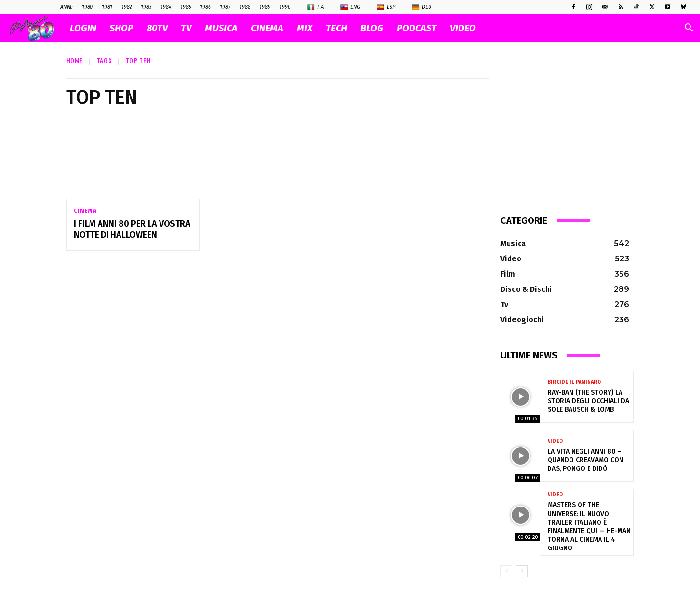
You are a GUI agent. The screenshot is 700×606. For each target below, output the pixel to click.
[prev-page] (506, 571)
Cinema (85, 211)
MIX (305, 28)
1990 (285, 7)
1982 (127, 7)
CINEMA (267, 28)
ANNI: (67, 7)
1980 (87, 7)
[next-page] (522, 571)
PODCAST (417, 28)
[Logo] (36, 28)
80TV (157, 28)
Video (555, 441)
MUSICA (221, 28)
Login (83, 28)
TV (186, 28)
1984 (166, 7)
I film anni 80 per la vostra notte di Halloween (132, 229)
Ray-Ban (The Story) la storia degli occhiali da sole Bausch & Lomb (588, 401)
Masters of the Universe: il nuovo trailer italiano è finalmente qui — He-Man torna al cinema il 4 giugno (589, 527)
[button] (689, 29)
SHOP (121, 28)
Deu (422, 7)
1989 (265, 7)
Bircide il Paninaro (574, 382)
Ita (315, 7)
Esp (386, 7)
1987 (225, 7)
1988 (245, 7)
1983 (146, 7)
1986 (205, 7)
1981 (107, 7)
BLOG (372, 28)
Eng (350, 7)
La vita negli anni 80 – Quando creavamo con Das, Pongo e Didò (585, 460)
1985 (186, 7)
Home (75, 60)
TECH (336, 28)
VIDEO (463, 28)
